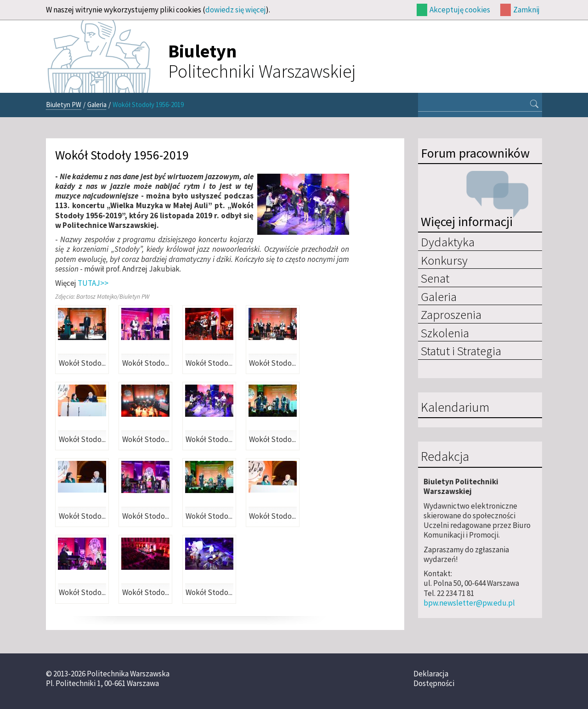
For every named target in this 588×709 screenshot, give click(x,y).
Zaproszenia (451, 314)
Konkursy (444, 260)
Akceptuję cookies (460, 10)
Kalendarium (455, 408)
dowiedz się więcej (236, 10)
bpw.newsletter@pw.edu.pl (469, 603)
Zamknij (526, 10)
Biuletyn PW (64, 105)
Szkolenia (445, 333)
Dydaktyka (448, 242)
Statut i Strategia (461, 351)
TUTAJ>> (93, 283)
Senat (435, 278)
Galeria (97, 105)
